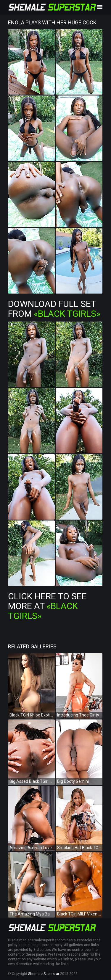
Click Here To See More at (47, 606)
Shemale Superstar (44, 974)
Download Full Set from (54, 309)
